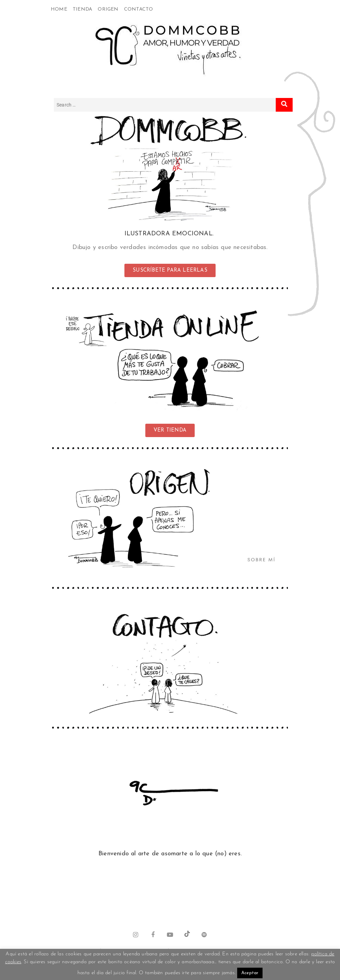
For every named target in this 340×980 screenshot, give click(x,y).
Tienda (82, 9)
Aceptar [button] (250, 973)
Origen (108, 9)
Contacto (139, 9)
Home (59, 9)
